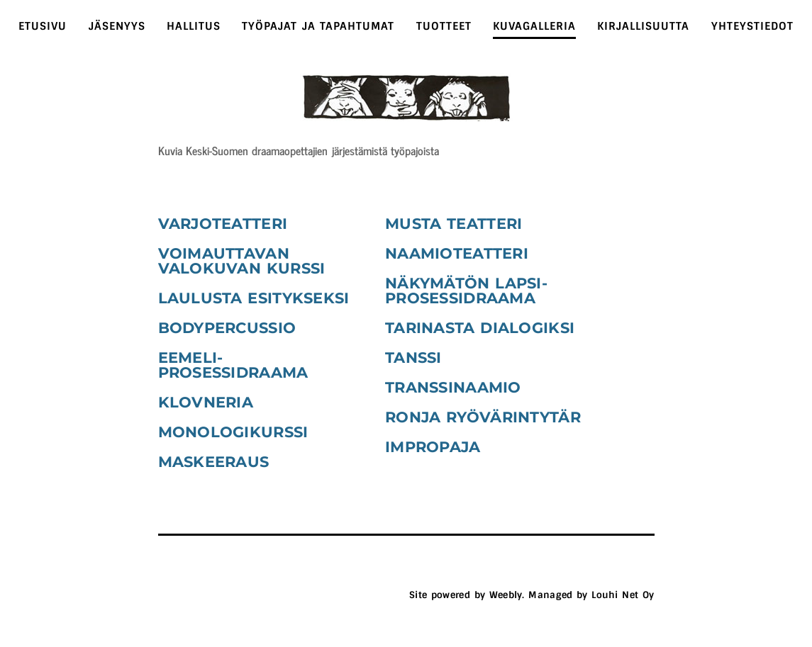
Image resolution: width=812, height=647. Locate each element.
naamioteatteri (457, 253)
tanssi (413, 358)
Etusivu (43, 26)
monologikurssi (233, 432)
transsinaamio (453, 387)
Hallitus (194, 26)
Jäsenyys (117, 26)
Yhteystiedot (752, 26)
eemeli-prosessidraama (233, 365)
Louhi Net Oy (623, 595)
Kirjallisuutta (643, 26)
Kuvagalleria (534, 26)
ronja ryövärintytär (483, 417)
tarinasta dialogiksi (480, 328)
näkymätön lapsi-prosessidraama (466, 291)
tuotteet (444, 26)
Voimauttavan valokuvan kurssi (242, 261)
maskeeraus (214, 462)
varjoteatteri (223, 224)
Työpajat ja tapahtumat (318, 26)
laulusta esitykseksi (254, 298)
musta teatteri (454, 224)
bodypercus (213, 328)
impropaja (433, 447)
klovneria (206, 402)
